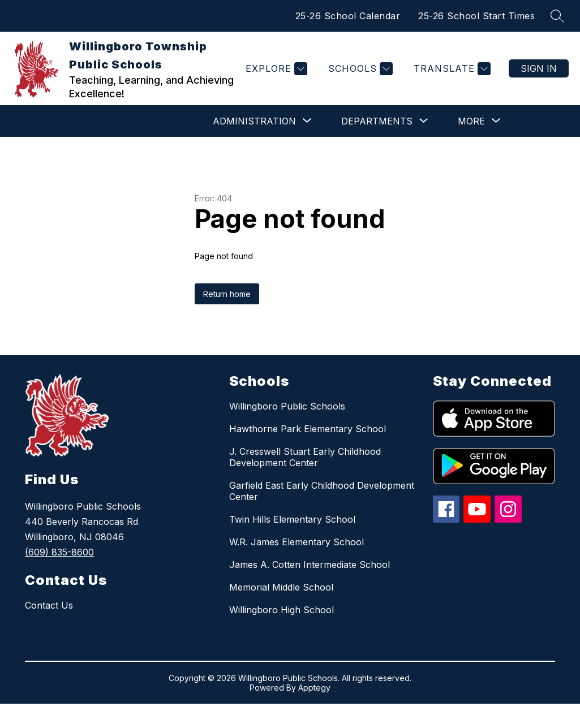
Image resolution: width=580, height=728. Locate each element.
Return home (227, 294)
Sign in (539, 68)
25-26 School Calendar (348, 16)
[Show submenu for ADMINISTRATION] (254, 121)
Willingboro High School (282, 610)
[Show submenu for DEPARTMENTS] (377, 121)
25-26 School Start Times (476, 16)
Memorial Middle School (281, 587)
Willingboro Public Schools (287, 406)
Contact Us (49, 605)
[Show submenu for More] (471, 121)
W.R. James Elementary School (297, 542)
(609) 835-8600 (59, 552)
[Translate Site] (451, 69)
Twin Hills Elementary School (292, 519)
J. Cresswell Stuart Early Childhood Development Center (305, 457)
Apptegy (314, 688)
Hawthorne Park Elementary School (308, 429)
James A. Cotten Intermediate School (310, 565)
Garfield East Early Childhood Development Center (322, 491)
